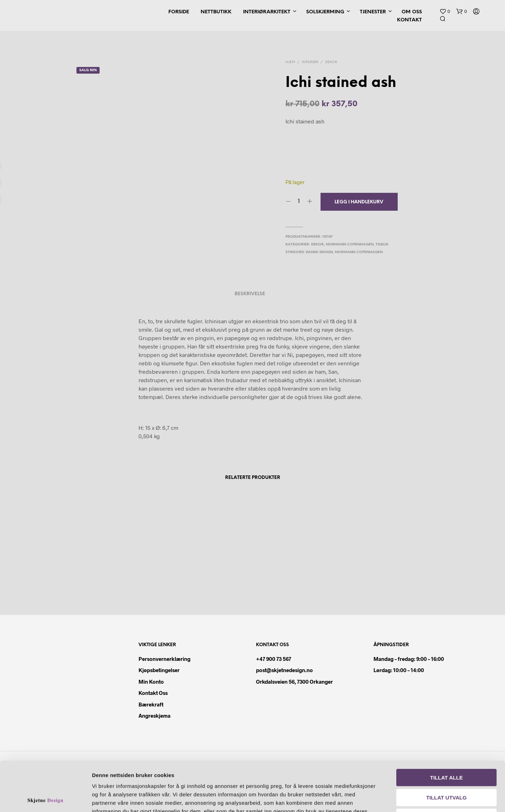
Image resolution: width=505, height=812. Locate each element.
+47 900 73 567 (274, 659)
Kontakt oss (153, 693)
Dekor (331, 62)
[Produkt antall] (299, 202)
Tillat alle (446, 728)
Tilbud (382, 245)
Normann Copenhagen (350, 245)
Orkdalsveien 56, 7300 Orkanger (294, 682)
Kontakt (409, 20)
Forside (179, 12)
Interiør (310, 62)
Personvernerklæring (164, 659)
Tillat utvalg (446, 748)
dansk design (319, 252)
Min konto (151, 682)
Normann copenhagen (359, 252)
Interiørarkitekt (267, 12)
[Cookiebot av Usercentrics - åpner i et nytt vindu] (45, 798)
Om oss (412, 12)
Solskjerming (325, 12)
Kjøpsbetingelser (159, 670)
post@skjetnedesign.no (284, 670)
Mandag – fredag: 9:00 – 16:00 (409, 659)
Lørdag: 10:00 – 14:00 (399, 670)
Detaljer (403, 798)
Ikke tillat (447, 768)
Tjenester (373, 12)
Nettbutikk (216, 12)
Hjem (290, 62)
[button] (445, 12)
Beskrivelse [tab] (250, 294)
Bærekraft (151, 704)
